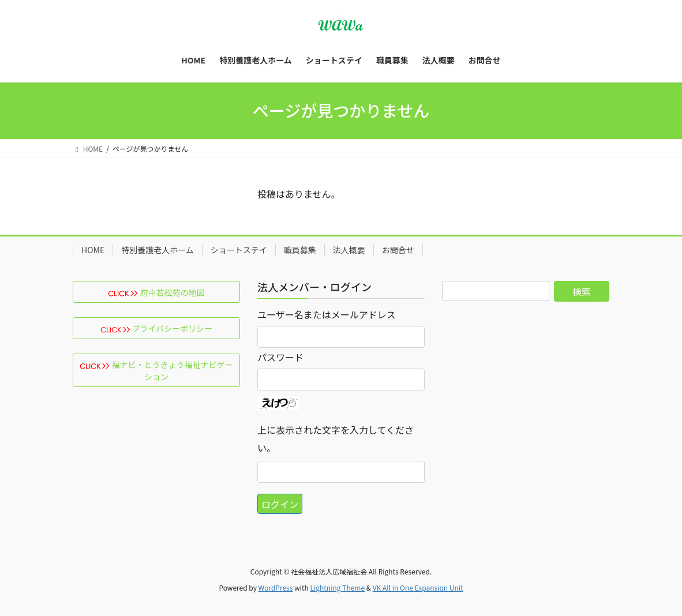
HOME (93, 250)
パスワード (280, 357)
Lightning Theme (337, 587)
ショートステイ (239, 250)
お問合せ (398, 250)
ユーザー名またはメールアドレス (327, 314)
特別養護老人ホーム (158, 250)
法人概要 (349, 250)
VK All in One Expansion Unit (418, 587)
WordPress (276, 587)
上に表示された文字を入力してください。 (336, 438)
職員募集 (300, 250)
